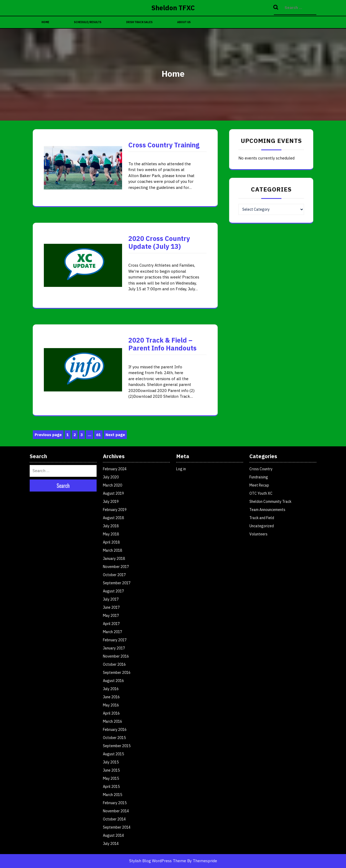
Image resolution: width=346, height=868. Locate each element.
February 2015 (115, 803)
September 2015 (117, 746)
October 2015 (114, 738)
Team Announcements (267, 510)
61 (99, 435)
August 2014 (113, 835)
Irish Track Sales (139, 22)
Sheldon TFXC (173, 8)
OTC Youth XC (261, 493)
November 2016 (116, 656)
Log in (181, 469)
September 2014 (117, 827)
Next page (115, 435)
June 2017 (111, 607)
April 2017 (111, 624)
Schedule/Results (88, 22)
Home (45, 22)
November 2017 (116, 567)
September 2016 (117, 673)
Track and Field (262, 518)
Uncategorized (262, 526)
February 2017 (115, 640)
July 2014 (111, 844)
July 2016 (111, 689)
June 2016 (111, 697)
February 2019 (115, 510)
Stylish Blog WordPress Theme (158, 861)
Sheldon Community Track (270, 502)
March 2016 (112, 721)
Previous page (48, 435)
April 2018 (111, 542)
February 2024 (115, 469)
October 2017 (114, 575)
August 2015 (113, 754)
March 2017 (112, 632)
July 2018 (111, 526)
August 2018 (113, 518)
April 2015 (111, 787)
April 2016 (111, 713)
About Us (184, 22)
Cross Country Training (164, 145)
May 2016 (111, 705)
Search (276, 8)
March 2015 (112, 795)
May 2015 (111, 778)
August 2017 (113, 591)
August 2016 (113, 681)
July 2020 (111, 477)
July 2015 (111, 762)
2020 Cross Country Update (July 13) (159, 242)
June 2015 (111, 770)
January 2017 (114, 648)
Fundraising (259, 477)
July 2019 (111, 502)
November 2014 (116, 811)
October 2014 (114, 819)
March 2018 (112, 550)
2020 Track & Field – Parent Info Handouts (162, 344)
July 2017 (111, 599)
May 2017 (111, 616)
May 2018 (111, 534)
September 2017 (117, 583)
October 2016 (114, 664)
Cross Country (261, 469)
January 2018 (114, 559)
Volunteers (258, 534)
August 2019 (113, 493)
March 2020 (112, 485)
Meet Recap (259, 485)
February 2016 (115, 730)
